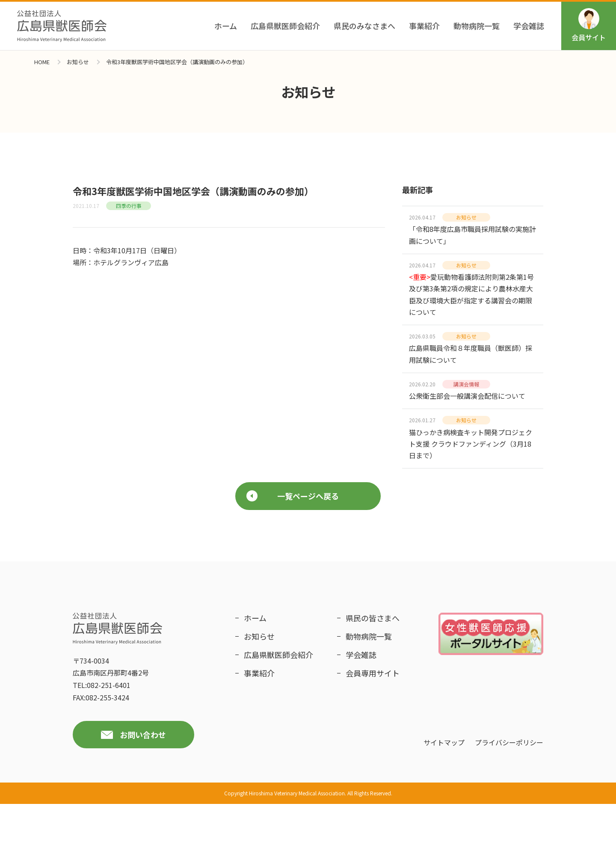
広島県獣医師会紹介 (285, 26)
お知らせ (78, 62)
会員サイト (589, 25)
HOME (42, 62)
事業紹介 (424, 26)
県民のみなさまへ (364, 26)
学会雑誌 (529, 26)
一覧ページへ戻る (293, 534)
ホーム (226, 26)
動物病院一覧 (477, 26)
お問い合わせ (143, 772)
